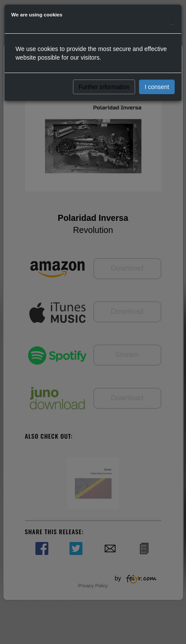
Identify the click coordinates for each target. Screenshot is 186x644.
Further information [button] (104, 87)
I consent (157, 87)
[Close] (172, 22)
